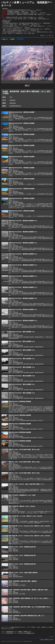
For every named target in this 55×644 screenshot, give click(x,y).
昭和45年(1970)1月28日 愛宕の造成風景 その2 (22, 332)
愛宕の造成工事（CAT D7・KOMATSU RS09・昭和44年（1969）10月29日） (30, 526)
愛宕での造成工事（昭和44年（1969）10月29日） (22, 506)
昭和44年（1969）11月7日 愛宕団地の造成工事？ (23, 547)
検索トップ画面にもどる (25, 632)
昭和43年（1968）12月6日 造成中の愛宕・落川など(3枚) (24, 449)
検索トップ (5, 39)
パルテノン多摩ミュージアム (47, 639)
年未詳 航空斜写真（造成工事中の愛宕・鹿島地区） (23, 581)
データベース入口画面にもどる (27, 633)
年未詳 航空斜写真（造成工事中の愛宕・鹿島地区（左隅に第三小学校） (29, 590)
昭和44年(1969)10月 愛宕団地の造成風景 (20, 401)
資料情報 (12, 39)
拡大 (27, 86)
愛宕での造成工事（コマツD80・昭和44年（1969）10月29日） (26, 516)
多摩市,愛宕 (13, 103)
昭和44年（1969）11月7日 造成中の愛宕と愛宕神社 (23, 573)
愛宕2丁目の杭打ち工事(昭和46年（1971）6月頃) (22, 495)
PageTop (52, 637)
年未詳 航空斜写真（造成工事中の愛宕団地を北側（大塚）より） (27, 616)
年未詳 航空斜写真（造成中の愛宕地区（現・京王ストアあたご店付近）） (29, 598)
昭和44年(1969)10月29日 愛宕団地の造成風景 (21, 112)
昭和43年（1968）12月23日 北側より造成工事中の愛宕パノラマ (27, 484)
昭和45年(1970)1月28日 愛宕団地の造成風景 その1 (23, 221)
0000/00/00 (12, 100)
